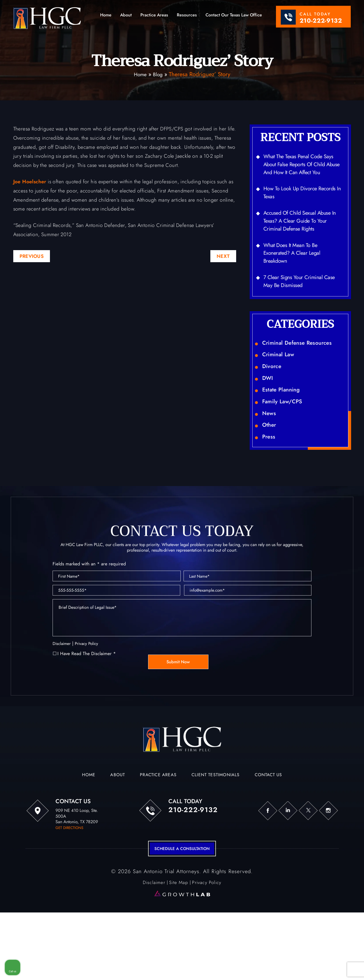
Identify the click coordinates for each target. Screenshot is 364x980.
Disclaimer (63, 703)
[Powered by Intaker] (323, 970)
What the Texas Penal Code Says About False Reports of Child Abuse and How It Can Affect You (299, 171)
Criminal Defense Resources (303, 368)
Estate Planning (284, 425)
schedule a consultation (182, 909)
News (270, 453)
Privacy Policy (90, 703)
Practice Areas (154, 15)
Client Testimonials (218, 835)
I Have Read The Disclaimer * (87, 713)
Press (270, 481)
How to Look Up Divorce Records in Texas (294, 206)
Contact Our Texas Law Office (234, 15)
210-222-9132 (321, 21)
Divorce (273, 396)
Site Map (178, 943)
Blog (159, 74)
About (126, 15)
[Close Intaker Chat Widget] (348, 826)
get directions (70, 888)
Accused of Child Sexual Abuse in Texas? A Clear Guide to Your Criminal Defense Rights (303, 237)
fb (253, 871)
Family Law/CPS (285, 439)
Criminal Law (281, 382)
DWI (269, 410)
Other (271, 467)
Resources (187, 15)
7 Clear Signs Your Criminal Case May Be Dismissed (298, 304)
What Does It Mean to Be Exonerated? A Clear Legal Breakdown (297, 273)
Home (106, 15)
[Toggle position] (338, 826)
